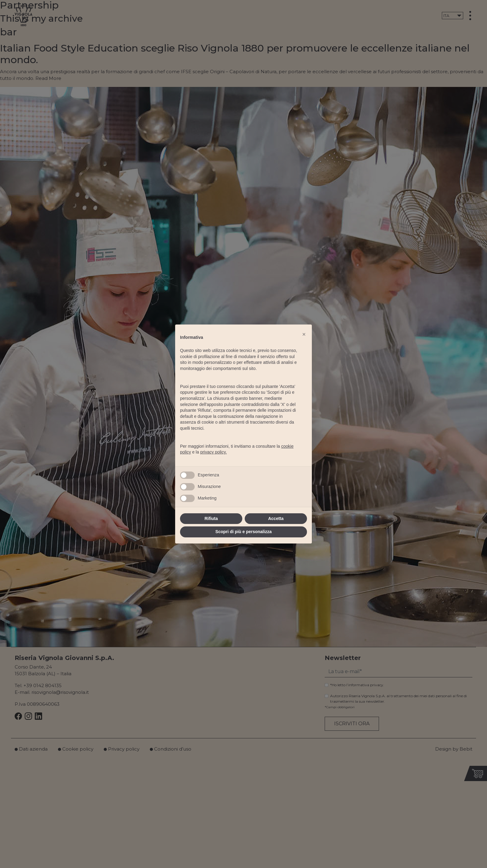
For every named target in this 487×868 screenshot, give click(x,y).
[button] (304, 334)
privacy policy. (213, 452)
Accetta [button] (276, 518)
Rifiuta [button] (211, 518)
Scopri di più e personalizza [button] (243, 532)
